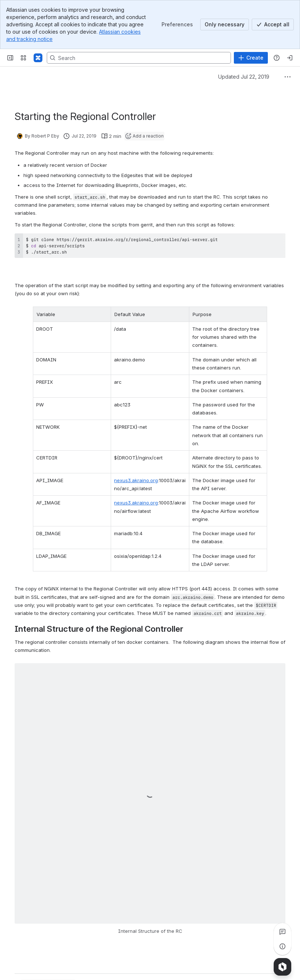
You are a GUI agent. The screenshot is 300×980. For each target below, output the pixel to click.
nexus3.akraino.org (130, 464)
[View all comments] (282, 932)
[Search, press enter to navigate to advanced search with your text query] (139, 58)
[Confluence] (38, 58)
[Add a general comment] (48, 964)
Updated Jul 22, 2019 (244, 77)
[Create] (251, 58)
